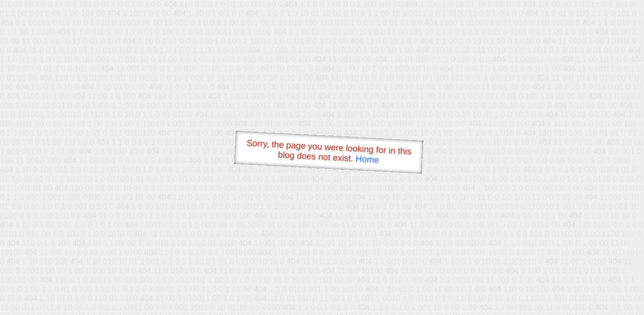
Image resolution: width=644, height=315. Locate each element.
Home (367, 159)
